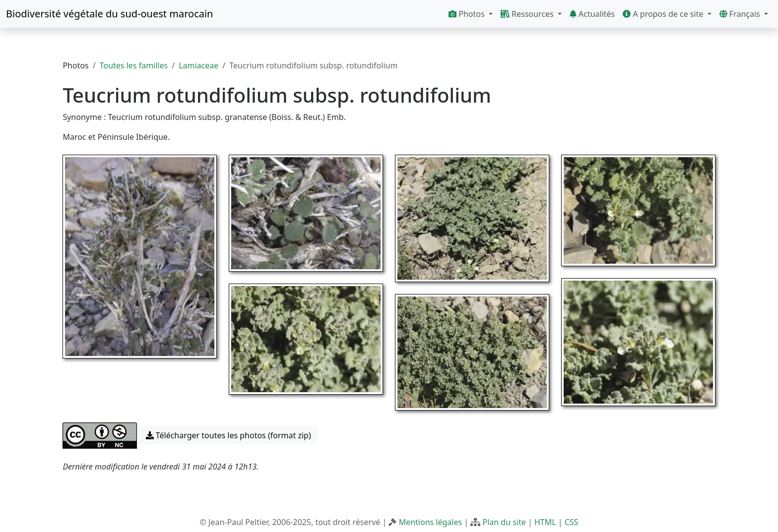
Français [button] (741, 14)
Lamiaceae (198, 65)
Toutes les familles (134, 65)
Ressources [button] (528, 14)
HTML (545, 522)
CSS (572, 522)
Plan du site (504, 522)
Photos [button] (468, 14)
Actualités (592, 14)
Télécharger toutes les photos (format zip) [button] (228, 435)
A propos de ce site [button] (664, 14)
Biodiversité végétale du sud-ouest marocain (109, 14)
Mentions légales (431, 522)
